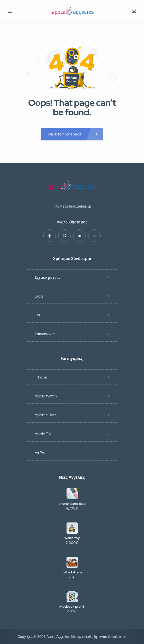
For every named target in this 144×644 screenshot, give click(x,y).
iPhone (41, 377)
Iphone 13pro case (72, 504)
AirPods (41, 453)
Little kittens (72, 572)
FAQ (38, 315)
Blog (39, 296)
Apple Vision (46, 415)
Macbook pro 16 (72, 606)
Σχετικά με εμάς (47, 277)
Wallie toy (72, 538)
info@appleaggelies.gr (72, 206)
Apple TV (43, 434)
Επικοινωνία (45, 334)
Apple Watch (46, 396)
